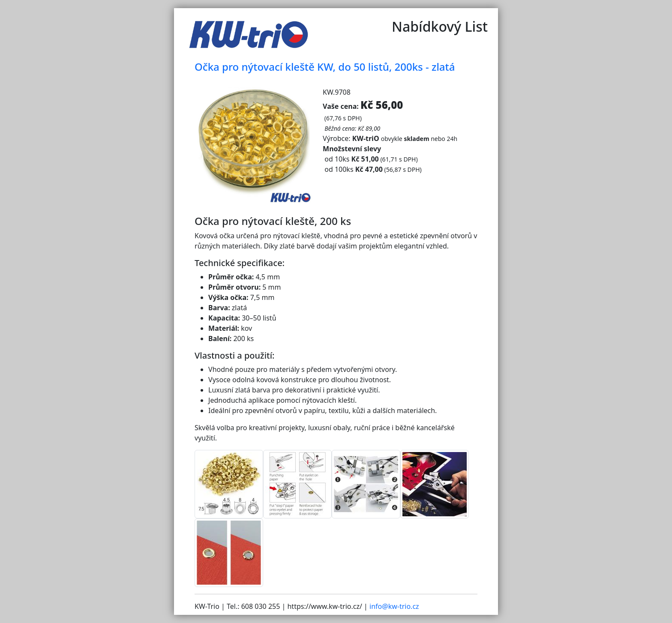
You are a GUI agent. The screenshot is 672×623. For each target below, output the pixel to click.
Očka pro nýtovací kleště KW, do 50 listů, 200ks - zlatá (325, 67)
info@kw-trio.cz (394, 606)
